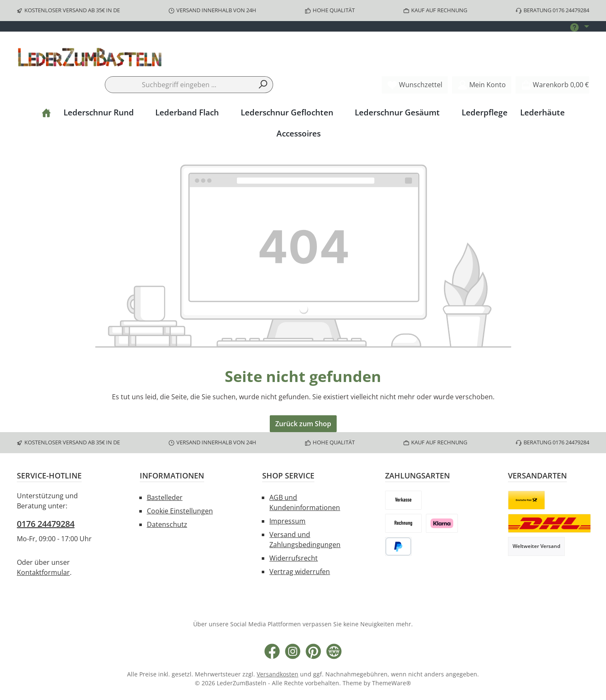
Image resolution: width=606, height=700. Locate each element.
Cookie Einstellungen (180, 511)
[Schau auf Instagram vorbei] (293, 651)
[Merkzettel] (415, 85)
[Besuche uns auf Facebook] (272, 651)
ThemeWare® (392, 683)
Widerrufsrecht (294, 558)
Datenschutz (167, 524)
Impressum (287, 521)
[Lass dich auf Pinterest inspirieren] (313, 651)
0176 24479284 (46, 524)
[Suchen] (263, 85)
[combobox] (179, 85)
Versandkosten (278, 674)
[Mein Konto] (482, 85)
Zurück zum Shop (303, 424)
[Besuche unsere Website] (334, 651)
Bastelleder (165, 497)
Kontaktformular (43, 572)
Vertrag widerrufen (300, 572)
